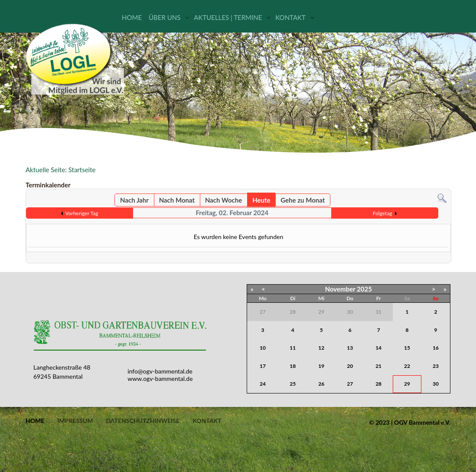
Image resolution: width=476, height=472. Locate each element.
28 (378, 384)
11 (293, 348)
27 (350, 384)
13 (350, 348)
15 (407, 348)
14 (378, 348)
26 (321, 384)
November (340, 289)
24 (263, 384)
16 (436, 348)
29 (407, 384)
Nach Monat (177, 200)
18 (293, 366)
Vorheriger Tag (82, 213)
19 (321, 366)
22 (407, 366)
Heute (261, 200)
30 (436, 384)
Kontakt (290, 17)
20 (350, 366)
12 (321, 348)
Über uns (165, 17)
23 (436, 366)
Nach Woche (223, 200)
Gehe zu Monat (303, 200)
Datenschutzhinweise (143, 421)
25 (293, 384)
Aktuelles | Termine (228, 17)
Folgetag (383, 213)
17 (263, 366)
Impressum (75, 421)
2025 (364, 289)
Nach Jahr (134, 200)
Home (132, 17)
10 (263, 348)
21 (378, 366)
